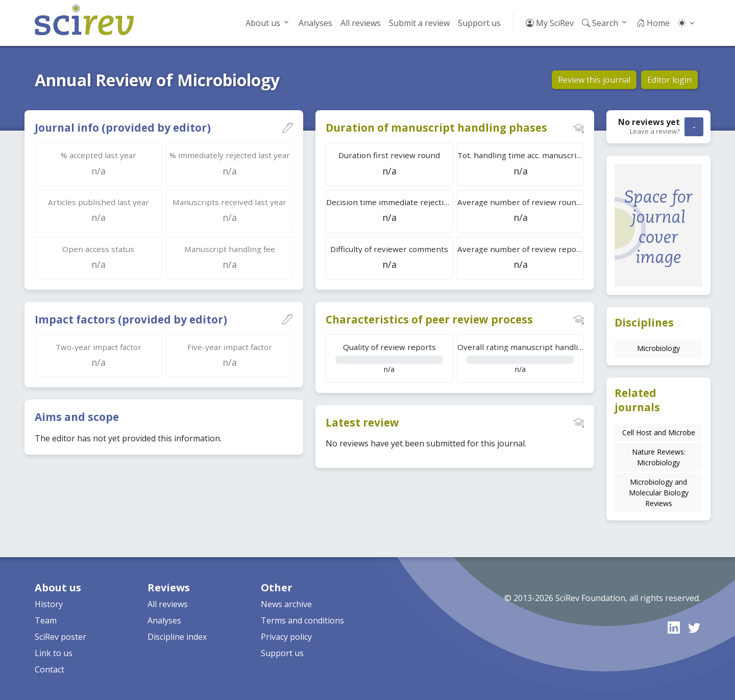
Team (46, 620)
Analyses (315, 23)
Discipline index (177, 637)
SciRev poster (60, 637)
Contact (50, 669)
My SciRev (550, 23)
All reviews (361, 23)
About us (263, 23)
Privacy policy (286, 637)
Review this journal (594, 80)
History (49, 604)
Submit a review (419, 23)
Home (653, 23)
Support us (479, 23)
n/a (389, 358)
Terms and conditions (302, 620)
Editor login (669, 80)
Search (600, 23)
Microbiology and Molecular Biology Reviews (659, 493)
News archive (286, 604)
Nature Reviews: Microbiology (659, 457)
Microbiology (658, 348)
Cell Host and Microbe (659, 432)
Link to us (54, 653)
